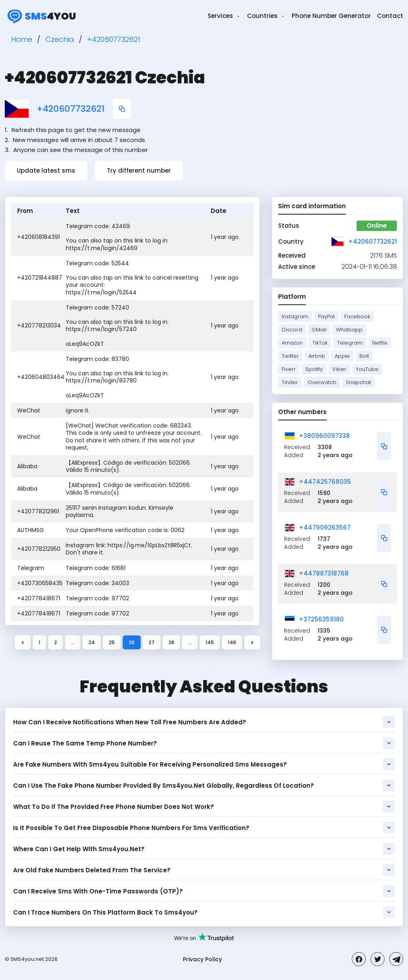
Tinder (290, 382)
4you (40, 16)
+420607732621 (71, 109)
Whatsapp (349, 330)
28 (171, 642)
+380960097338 (324, 436)
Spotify (314, 369)
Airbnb (317, 356)
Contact (390, 16)
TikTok (320, 343)
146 (232, 642)
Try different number (139, 171)
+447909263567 (325, 527)
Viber (339, 369)
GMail (319, 330)
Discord (292, 330)
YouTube (367, 369)
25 (112, 642)
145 (210, 642)
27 (152, 642)
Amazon (292, 343)
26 (132, 642)
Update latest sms (46, 171)
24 (92, 642)
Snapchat (358, 382)
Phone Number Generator (331, 16)
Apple (342, 356)
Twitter (290, 356)
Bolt (364, 356)
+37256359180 (321, 619)
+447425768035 (325, 482)
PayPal (326, 316)
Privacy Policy (202, 959)
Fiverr (289, 369)
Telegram (350, 343)
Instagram (295, 316)
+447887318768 (324, 573)
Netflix (380, 343)
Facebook (357, 316)
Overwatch (322, 382)
